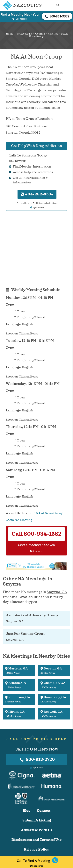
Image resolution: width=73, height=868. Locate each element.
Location (12, 334)
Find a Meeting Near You (20, 15)
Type (10, 305)
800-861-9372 (57, 16)
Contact (44, 811)
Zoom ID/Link (17, 513)
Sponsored (36, 866)
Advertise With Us (37, 830)
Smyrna (53, 34)
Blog (27, 811)
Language (13, 324)
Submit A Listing (37, 820)
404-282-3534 (37, 194)
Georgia (40, 34)
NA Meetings (24, 34)
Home (10, 34)
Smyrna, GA (57, 592)
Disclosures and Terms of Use (36, 840)
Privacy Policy (37, 849)
